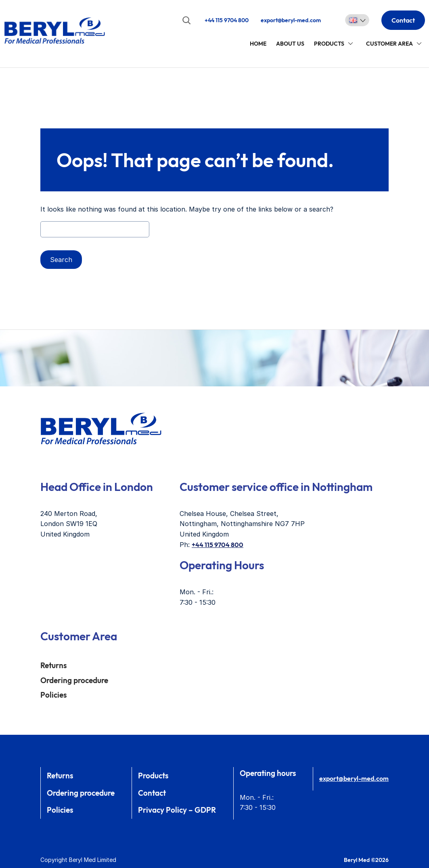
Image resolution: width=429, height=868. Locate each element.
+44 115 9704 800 (227, 20)
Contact (403, 20)
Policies (53, 695)
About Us (290, 44)
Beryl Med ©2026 (366, 860)
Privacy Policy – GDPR (177, 810)
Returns (53, 665)
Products (329, 44)
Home (258, 44)
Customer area (389, 44)
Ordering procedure (74, 680)
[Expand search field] (186, 20)
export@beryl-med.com (291, 20)
